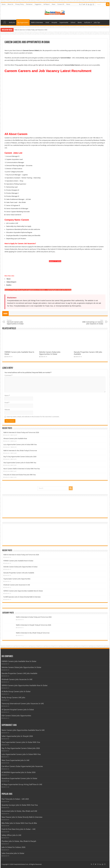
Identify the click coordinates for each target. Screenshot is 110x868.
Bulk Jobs (12, 22)
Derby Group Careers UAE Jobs (13, 698)
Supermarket (64, 22)
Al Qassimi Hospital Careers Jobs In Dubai (18, 710)
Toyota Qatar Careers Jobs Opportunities (17, 579)
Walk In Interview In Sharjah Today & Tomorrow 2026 (34, 625)
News (54, 4)
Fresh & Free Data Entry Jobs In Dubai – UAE (19, 829)
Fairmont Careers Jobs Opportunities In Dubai (19, 322)
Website (7, 410)
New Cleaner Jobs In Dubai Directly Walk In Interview (22, 817)
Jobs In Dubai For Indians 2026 (13, 847)
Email (7, 403)
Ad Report (47, 4)
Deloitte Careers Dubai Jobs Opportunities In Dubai (50, 353)
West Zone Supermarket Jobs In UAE (16, 760)
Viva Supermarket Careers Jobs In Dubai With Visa (20, 463)
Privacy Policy (20, 4)
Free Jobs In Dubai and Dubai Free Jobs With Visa (20, 475)
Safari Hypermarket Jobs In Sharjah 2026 (17, 736)
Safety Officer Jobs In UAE (11, 835)
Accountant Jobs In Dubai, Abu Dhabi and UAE (19, 811)
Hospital (54, 22)
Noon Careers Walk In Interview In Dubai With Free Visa (22, 469)
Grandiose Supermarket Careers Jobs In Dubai (19, 778)
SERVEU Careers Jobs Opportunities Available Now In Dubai (23, 591)
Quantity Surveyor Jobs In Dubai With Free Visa (20, 805)
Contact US (61, 4)
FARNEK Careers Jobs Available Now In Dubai (18, 561)
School (73, 22)
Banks (80, 22)
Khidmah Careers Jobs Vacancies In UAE (17, 585)
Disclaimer (29, 4)
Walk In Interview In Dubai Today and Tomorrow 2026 (31, 30)
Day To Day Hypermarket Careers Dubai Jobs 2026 (20, 457)
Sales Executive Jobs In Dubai (13, 853)
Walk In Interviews (37, 22)
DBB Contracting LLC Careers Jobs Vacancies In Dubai (91, 322)
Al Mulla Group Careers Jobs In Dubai (16, 692)
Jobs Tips (97, 22)
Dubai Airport (11, 282)
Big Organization (23, 22)
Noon (8, 279)
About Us (10, 4)
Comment (8, 375)
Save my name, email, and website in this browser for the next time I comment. (33, 417)
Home (4, 4)
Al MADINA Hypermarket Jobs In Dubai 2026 (19, 772)
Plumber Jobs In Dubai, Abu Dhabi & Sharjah (19, 841)
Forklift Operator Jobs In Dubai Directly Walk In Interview (22, 597)
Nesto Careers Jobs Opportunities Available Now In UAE (23, 730)
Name (7, 395)
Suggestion (38, 4)
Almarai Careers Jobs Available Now (15, 438)
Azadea (9, 285)
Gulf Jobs (87, 22)
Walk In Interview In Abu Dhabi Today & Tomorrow (20, 451)
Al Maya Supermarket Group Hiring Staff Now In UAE (22, 784)
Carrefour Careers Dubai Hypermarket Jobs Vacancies (22, 766)
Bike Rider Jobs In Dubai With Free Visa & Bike (19, 823)
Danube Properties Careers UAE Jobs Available (19, 573)
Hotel (47, 22)
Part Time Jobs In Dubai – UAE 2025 (15, 799)
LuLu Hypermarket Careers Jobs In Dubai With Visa (20, 445)
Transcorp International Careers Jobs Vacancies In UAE (23, 704)
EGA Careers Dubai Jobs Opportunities (16, 716)
